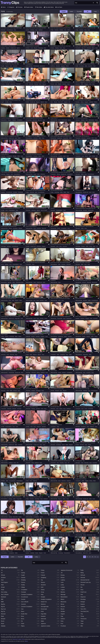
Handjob (43, 597)
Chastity (23, 578)
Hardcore (43, 604)
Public (82, 570)
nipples (87, 481)
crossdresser (10, 30)
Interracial (43, 619)
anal (41, 84)
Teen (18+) (83, 609)
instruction (69, 318)
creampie (82, 66)
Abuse (26, 641)
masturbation (17, 174)
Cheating (23, 580)
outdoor (70, 337)
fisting (59, 174)
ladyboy (62, 30)
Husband (43, 616)
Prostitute (63, 626)
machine (90, 66)
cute (32, 48)
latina (93, 48)
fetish (67, 66)
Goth (42, 587)
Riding (82, 573)
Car (22, 570)
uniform (64, 373)
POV (93, 138)
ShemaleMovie (29, 138)
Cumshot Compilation (27, 607)
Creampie (23, 592)
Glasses (43, 582)
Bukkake (3, 626)
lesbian (8, 48)
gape (71, 355)
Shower (82, 585)
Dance (23, 611)
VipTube (28, 427)
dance (87, 156)
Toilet (82, 624)
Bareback (4, 597)
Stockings (83, 599)
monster (20, 445)
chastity (62, 463)
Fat (22, 621)
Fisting (43, 570)
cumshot (15, 66)
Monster (63, 607)
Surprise (83, 604)
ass (35, 300)
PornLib (52, 84)
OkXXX (28, 102)
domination (92, 120)
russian (84, 282)
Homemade (44, 609)
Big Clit (3, 607)
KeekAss (3, 48)
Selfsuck (83, 575)
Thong (82, 616)
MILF (82, 264)
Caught (23, 575)
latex (16, 337)
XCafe (77, 66)
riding (96, 337)
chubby (7, 102)
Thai (82, 614)
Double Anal (24, 614)
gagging (63, 66)
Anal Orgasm (4, 582)
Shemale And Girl (85, 580)
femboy (15, 156)
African (3, 575)
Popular (64, 11)
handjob (8, 84)
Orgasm (63, 614)
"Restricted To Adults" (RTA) (18, 639)
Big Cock (3, 609)
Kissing (63, 575)
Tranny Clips (10, 3)
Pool (62, 624)
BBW (2, 602)
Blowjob (3, 619)
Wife (82, 626)
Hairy (42, 594)
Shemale (83, 578)
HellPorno (53, 66)
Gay (42, 580)
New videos (38, 7)
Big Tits (3, 611)
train (10, 300)
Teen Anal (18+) (85, 611)
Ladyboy (63, 580)
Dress (22, 616)
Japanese (43, 624)
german (10, 282)
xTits (27, 84)
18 (70, 102)
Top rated (79, 11)
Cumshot (23, 604)
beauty (56, 102)
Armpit (3, 587)
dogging (86, 84)
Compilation (24, 590)
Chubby (23, 585)
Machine (63, 592)
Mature (62, 599)
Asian (3, 590)
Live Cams (59, 7)
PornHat (3, 84)
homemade (36, 66)
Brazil (3, 624)
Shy (81, 587)
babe (65, 192)
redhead (91, 102)
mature (7, 337)
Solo (82, 594)
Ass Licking (4, 592)
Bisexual (3, 614)
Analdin (3, 66)
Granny (43, 590)
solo (65, 30)
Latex (62, 582)
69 (2, 573)
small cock (33, 102)
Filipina (23, 626)
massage (41, 48)
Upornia (28, 30)
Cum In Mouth (25, 602)
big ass (36, 48)
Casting (23, 573)
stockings (21, 192)
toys (15, 30)
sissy (96, 120)
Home (3, 7)
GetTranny (3, 355)
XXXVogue (4, 246)
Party (62, 621)
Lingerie (63, 590)
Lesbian (63, 587)
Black (3, 616)
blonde (60, 84)
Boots (3, 621)
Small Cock (83, 592)
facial (59, 228)
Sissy (82, 590)
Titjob (82, 621)
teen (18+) (61, 102)
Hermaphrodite (45, 607)
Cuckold (23, 599)
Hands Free (44, 602)
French (43, 573)
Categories (11, 7)
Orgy (62, 616)
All (88, 11)
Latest (71, 11)
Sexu (52, 102)
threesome (95, 282)
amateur (33, 30)
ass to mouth (44, 210)
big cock (84, 48)
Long (95, 11)
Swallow (83, 607)
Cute (22, 609)
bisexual (36, 84)
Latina (62, 585)
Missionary (63, 602)
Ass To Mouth (5, 594)
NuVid (2, 264)
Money (62, 604)
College (23, 587)
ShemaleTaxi (4, 120)
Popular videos (29, 7)
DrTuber (52, 48)
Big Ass (3, 604)
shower (15, 391)
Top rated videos (49, 7)
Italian (42, 621)
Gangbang (43, 578)
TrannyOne (78, 138)
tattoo (69, 30)
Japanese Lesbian (46, 626)
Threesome (84, 619)
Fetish (23, 624)
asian (69, 120)
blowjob (21, 228)
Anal (2, 580)
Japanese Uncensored (66, 570)
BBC (2, 599)
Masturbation (64, 597)
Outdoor (63, 619)
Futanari (43, 575)
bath (60, 264)
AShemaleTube (29, 66)
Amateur (3, 578)
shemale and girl (20, 282)
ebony (82, 102)
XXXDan (28, 48)
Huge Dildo (44, 614)
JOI (62, 573)
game (18, 48)
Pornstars (19, 7)
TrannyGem (78, 48)
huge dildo (66, 138)
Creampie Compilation (27, 594)
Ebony (23, 619)
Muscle (63, 609)
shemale (89, 48)
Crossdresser (25, 597)
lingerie (10, 120)
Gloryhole (43, 585)
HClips (52, 30)
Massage (63, 594)
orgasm (66, 102)
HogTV (3, 102)
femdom (58, 66)
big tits (7, 66)
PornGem (78, 102)
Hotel (42, 611)
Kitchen (63, 578)
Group (42, 592)
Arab (2, 585)
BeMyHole (78, 517)
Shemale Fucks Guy (86, 582)
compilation (20, 120)
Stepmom (83, 597)
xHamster (78, 84)
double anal (13, 48)
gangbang (63, 355)
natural (92, 517)
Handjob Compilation (46, 599)
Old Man (63, 611)
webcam (41, 30)
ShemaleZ (3, 30)
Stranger (83, 602)
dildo (86, 66)
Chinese (23, 582)
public (66, 337)
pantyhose (42, 66)
